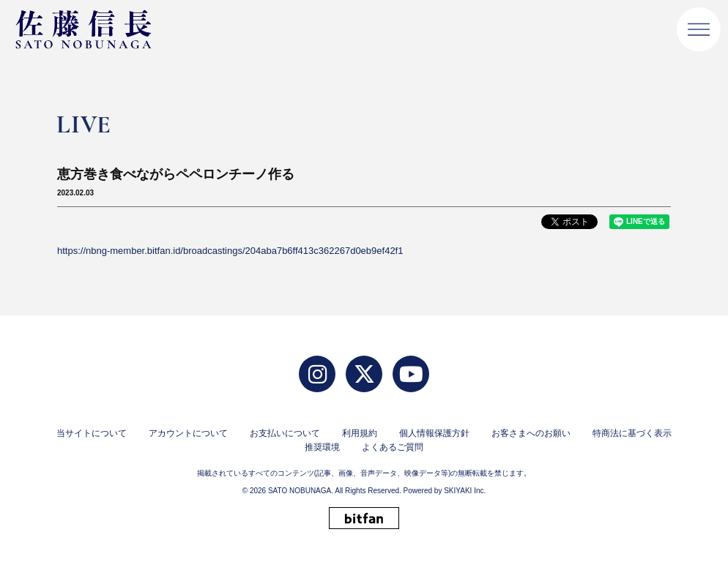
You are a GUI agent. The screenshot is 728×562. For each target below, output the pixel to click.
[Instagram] (317, 374)
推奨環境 (322, 447)
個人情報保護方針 (434, 433)
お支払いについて (285, 433)
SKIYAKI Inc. (465, 491)
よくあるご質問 (393, 447)
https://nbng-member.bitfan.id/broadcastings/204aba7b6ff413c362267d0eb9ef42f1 (230, 251)
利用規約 (360, 433)
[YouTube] (411, 374)
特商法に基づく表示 (632, 433)
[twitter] (364, 374)
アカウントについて (188, 433)
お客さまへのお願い (531, 433)
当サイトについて (92, 433)
